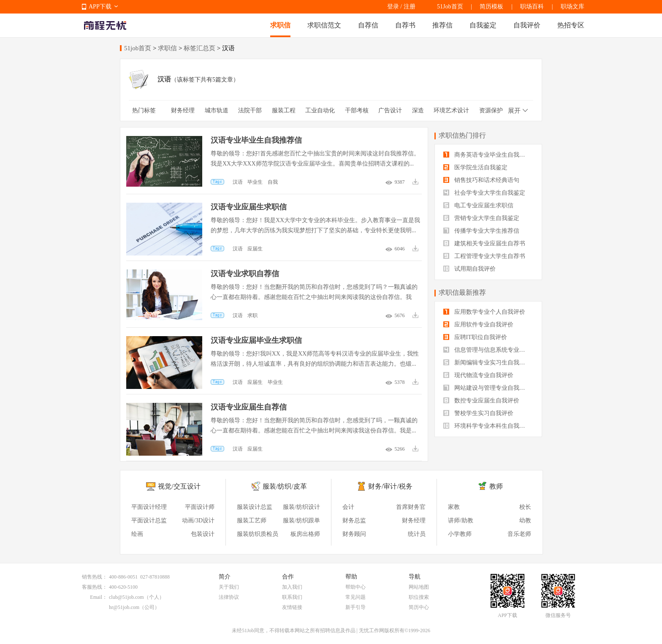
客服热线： (95, 587)
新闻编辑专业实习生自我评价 (487, 363)
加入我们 (292, 587)
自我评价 (527, 25)
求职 (252, 315)
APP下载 (100, 7)
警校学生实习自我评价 (478, 413)
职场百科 (532, 7)
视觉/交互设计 (179, 486)
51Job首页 (450, 7)
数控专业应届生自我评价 (481, 401)
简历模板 (491, 7)
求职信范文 (324, 25)
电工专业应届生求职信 (478, 205)
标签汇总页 (199, 48)
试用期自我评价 (469, 269)
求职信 (280, 25)
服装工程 (284, 110)
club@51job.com (126, 597)
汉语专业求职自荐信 (245, 274)
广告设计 (390, 110)
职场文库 (572, 7)
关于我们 (229, 587)
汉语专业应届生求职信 (249, 207)
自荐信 (368, 25)
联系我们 (292, 597)
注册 (410, 7)
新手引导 (355, 607)
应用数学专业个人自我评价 (484, 312)
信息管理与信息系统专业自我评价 (488, 350)
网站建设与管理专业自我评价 (487, 388)
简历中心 (419, 607)
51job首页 (138, 48)
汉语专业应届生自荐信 (249, 407)
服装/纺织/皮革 (285, 486)
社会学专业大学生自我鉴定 (484, 193)
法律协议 (229, 597)
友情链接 (292, 607)
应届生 (255, 249)
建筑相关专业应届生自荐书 (484, 243)
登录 (393, 7)
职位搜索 (419, 597)
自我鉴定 (483, 25)
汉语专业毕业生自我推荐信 (256, 140)
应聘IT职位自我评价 (475, 337)
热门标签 (144, 110)
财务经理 (183, 110)
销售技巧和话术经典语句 (481, 180)
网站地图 (419, 587)
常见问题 (355, 597)
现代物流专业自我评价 (478, 375)
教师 (496, 486)
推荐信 (442, 25)
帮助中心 (355, 587)
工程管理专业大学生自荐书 (484, 256)
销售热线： (95, 577)
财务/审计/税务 (390, 486)
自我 (273, 182)
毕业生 (255, 182)
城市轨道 (217, 110)
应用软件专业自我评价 (478, 325)
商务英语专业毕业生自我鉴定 (487, 155)
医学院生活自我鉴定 (475, 167)
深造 (418, 110)
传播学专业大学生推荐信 (481, 231)
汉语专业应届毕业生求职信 (256, 340)
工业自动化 (320, 110)
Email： (99, 597)
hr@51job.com (124, 607)
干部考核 (357, 110)
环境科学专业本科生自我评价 (487, 426)
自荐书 (405, 25)
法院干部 (250, 110)
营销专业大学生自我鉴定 (481, 218)
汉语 (238, 182)
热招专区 (571, 25)
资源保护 (491, 110)
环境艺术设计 (451, 110)
